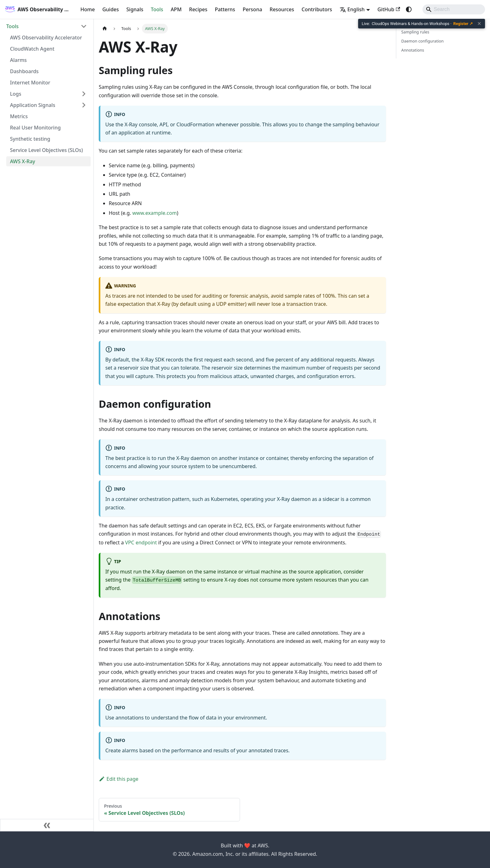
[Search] (454, 9)
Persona (252, 9)
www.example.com (155, 213)
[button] (47, 26)
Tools (157, 9)
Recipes (198, 9)
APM (176, 9)
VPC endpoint (141, 542)
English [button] (352, 9)
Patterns (225, 9)
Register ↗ (463, 24)
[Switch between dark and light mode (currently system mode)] (409, 9)
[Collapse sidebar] (47, 825)
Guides (110, 9)
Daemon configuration (422, 41)
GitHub (389, 9)
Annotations (413, 50)
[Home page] (105, 29)
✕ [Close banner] (479, 24)
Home (87, 9)
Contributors (317, 9)
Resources (282, 9)
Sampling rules (415, 32)
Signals (135, 9)
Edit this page (119, 779)
